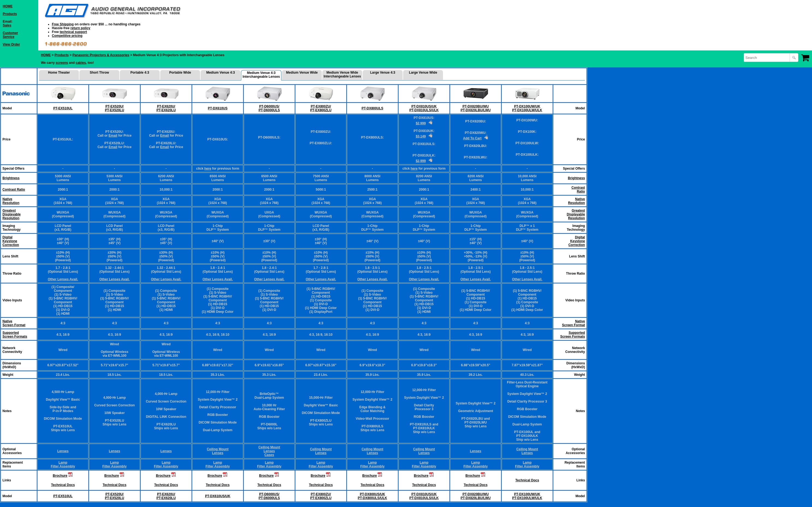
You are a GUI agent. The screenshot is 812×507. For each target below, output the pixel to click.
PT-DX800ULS (372, 108)
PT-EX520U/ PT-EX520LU (114, 108)
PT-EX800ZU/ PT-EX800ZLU (321, 108)
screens (62, 63)
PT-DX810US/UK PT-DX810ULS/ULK (424, 108)
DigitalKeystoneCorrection (11, 241)
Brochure (60, 476)
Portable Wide (180, 73)
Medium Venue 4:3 (221, 73)
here (208, 169)
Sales (7, 25)
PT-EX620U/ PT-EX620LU (166, 108)
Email (113, 136)
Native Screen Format (14, 323)
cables (81, 63)
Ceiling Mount (218, 449)
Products (10, 14)
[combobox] (767, 58)
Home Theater (59, 73)
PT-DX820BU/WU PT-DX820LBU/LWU (475, 108)
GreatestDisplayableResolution (12, 214)
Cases (269, 455)
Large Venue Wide (423, 73)
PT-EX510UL (63, 108)
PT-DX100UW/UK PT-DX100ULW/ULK (527, 108)
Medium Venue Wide (302, 73)
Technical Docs (63, 485)
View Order (11, 44)
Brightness (11, 178)
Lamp (63, 463)
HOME (8, 6)
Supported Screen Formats (15, 335)
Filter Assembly (63, 466)
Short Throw (99, 73)
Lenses (63, 451)
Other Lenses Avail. (63, 279)
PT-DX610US (218, 108)
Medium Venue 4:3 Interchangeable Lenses (261, 75)
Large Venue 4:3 (383, 73)
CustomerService (10, 35)
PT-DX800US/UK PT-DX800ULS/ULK (372, 496)
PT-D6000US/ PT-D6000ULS (269, 108)
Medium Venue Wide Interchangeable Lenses (342, 74)
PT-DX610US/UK (218, 496)
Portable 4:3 (140, 73)
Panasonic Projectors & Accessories (101, 55)
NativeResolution (11, 201)
